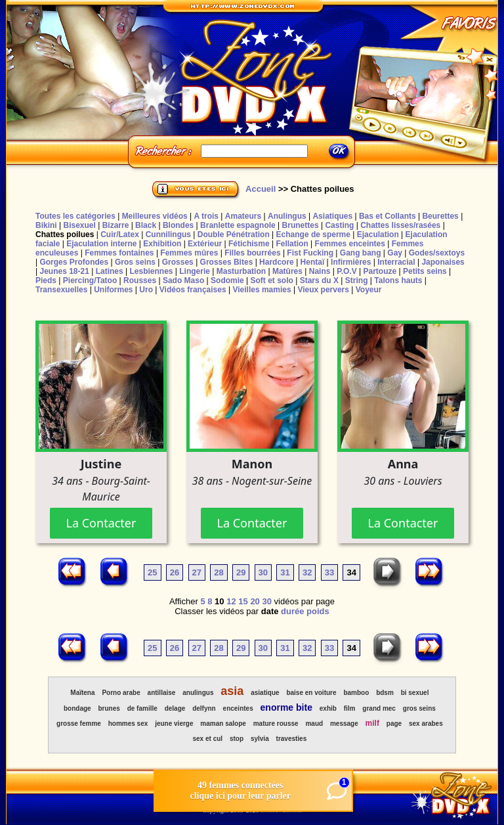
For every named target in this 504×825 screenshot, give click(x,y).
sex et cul (208, 739)
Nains (320, 271)
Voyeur (369, 290)
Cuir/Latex (120, 234)
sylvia (260, 739)
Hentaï (313, 262)
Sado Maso (183, 280)
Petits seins (425, 271)
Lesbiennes (151, 271)
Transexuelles (61, 290)
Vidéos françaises (193, 290)
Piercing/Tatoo (90, 280)
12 (231, 601)
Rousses (140, 280)
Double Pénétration (234, 234)
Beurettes (440, 216)
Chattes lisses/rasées (400, 225)
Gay (395, 253)
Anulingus (287, 216)
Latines (110, 271)
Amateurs (243, 216)
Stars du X (319, 280)
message (344, 724)
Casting (339, 225)
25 (152, 572)
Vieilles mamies (262, 290)
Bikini (46, 225)
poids (318, 611)
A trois (206, 216)
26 (175, 572)
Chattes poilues (65, 234)
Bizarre (116, 225)
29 (241, 572)
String (357, 280)
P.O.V (346, 271)
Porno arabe (121, 693)
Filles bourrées (252, 253)
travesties (292, 739)
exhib (328, 708)
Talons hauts (398, 280)
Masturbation (241, 271)
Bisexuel (79, 225)
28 (219, 572)
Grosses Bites (227, 262)
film (350, 708)
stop (237, 739)
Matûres (287, 271)
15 (243, 601)
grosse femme (79, 724)
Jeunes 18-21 (64, 271)
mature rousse (276, 724)
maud (314, 724)
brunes (109, 708)
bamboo (356, 693)
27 (197, 572)
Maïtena (82, 693)
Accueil (261, 189)
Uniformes (113, 290)
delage (175, 708)
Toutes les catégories (75, 216)
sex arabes (426, 724)
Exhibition (162, 244)
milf (372, 723)
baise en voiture (311, 693)
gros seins (419, 708)
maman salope (223, 724)
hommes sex (128, 724)
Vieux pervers (323, 290)
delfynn (204, 708)
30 (263, 572)
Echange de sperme (313, 234)
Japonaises (443, 262)
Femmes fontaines (119, 253)
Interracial (396, 262)
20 (255, 601)
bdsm (385, 693)
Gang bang (361, 253)
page (394, 724)
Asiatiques (332, 216)
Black (146, 225)
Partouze (380, 271)
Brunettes (301, 225)
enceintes (238, 708)
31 (285, 572)
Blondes (178, 225)
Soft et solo (272, 280)
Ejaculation (378, 234)
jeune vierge (174, 724)
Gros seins (135, 262)
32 (307, 572)
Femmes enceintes (350, 244)
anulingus (198, 693)
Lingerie (195, 271)
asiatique (265, 693)
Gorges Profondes (74, 262)
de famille (142, 708)
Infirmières (351, 262)
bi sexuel (415, 693)
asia (232, 691)
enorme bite (286, 707)
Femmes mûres (189, 253)
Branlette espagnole (238, 225)
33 (329, 572)
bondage (77, 708)
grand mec (379, 708)
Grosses (178, 262)
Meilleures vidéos (155, 216)
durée (292, 611)
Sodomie (227, 280)
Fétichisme (249, 244)
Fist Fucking (310, 253)
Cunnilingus (168, 234)
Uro (146, 290)
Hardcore (277, 262)
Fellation (292, 244)
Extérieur (205, 244)
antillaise (162, 693)
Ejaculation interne (101, 244)
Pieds (46, 280)
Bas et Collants (388, 216)
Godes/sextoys (437, 253)
